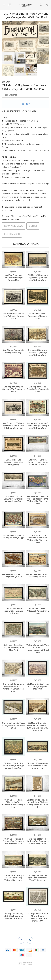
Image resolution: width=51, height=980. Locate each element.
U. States (33, 227)
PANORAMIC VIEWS (14, 227)
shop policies (24, 208)
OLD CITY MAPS (12, 235)
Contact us (32, 198)
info (19, 185)
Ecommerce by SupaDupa (28, 965)
